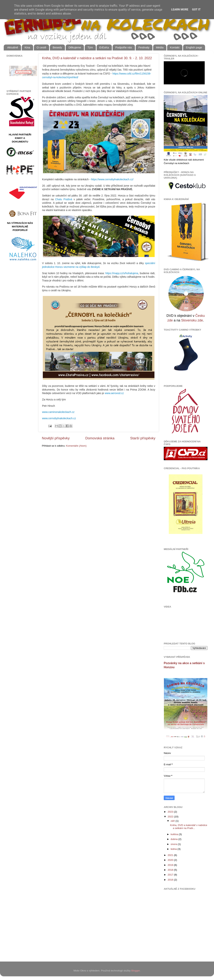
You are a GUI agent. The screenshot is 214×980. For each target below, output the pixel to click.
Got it (196, 9)
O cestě (41, 47)
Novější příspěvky (56, 438)
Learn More (180, 9)
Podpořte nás (124, 47)
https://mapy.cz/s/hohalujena (122, 273)
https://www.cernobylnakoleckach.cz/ (112, 179)
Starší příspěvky (143, 438)
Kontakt (175, 47)
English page (194, 47)
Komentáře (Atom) (76, 446)
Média (160, 47)
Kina (27, 47)
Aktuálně (13, 47)
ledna (174, 849)
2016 (171, 880)
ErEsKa (104, 47)
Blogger (136, 971)
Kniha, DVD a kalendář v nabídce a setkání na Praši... (189, 827)
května (175, 834)
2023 (171, 812)
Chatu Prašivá (64, 199)
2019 (171, 865)
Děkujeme (75, 47)
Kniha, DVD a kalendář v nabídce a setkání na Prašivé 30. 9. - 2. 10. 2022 (97, 58)
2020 (171, 860)
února (174, 844)
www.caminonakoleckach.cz (58, 412)
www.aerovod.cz (114, 393)
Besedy (57, 47)
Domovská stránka (100, 438)
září (173, 821)
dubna (174, 839)
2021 (171, 855)
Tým (90, 47)
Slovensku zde (192, 320)
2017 (171, 875)
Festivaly (144, 47)
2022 (171, 817)
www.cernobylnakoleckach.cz (59, 418)
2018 (171, 870)
